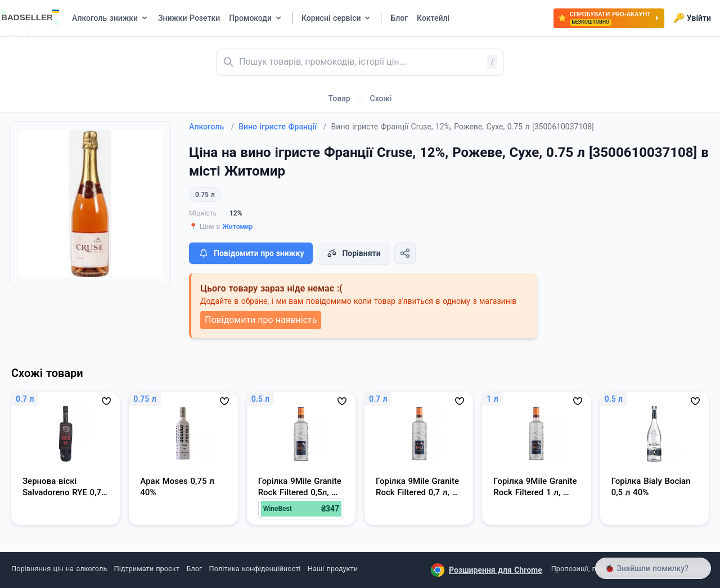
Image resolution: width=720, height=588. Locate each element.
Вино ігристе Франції (282, 127)
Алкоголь (211, 127)
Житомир (237, 227)
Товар (339, 98)
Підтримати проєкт (147, 569)
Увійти (692, 18)
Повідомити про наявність (261, 320)
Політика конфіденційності (255, 569)
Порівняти (353, 253)
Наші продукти (333, 569)
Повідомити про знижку (251, 253)
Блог (194, 569)
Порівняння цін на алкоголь (59, 569)
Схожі (381, 98)
